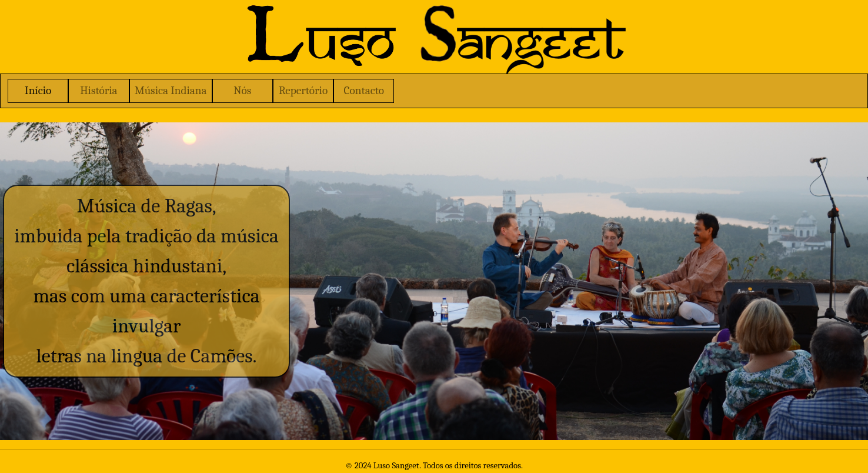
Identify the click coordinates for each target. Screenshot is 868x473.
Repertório (303, 91)
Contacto (364, 91)
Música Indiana (171, 91)
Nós (242, 91)
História (99, 91)
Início (38, 91)
